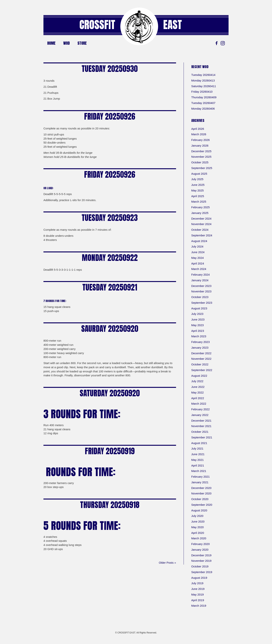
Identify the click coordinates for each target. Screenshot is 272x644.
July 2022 (197, 381)
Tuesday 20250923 (110, 218)
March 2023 (199, 336)
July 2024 (197, 246)
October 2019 (200, 566)
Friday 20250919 (110, 451)
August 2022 (199, 376)
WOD (66, 43)
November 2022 (201, 359)
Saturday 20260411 (204, 86)
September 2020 (202, 505)
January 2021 (200, 482)
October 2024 (200, 230)
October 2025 (200, 162)
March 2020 (199, 538)
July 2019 (197, 583)
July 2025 (197, 179)
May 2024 (198, 258)
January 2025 (200, 213)
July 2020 (197, 516)
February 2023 (201, 342)
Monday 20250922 (110, 258)
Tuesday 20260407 (203, 103)
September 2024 (202, 235)
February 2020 (201, 544)
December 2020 (201, 488)
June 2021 (198, 454)
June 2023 (198, 319)
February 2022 (201, 409)
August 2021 (199, 443)
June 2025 (198, 185)
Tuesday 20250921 (110, 287)
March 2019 (199, 606)
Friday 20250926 (110, 116)
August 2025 (199, 174)
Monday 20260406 (203, 109)
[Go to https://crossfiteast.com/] (139, 26)
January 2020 (200, 550)
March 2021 (199, 471)
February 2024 (201, 275)
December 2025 (201, 151)
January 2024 (200, 280)
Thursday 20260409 (204, 97)
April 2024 (198, 263)
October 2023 (200, 297)
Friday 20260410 (202, 92)
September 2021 (202, 437)
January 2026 (200, 146)
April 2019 (198, 600)
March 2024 (199, 269)
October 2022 (200, 364)
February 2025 (201, 207)
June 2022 (198, 387)
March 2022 (199, 404)
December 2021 (201, 421)
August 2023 (199, 308)
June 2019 (198, 589)
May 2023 (198, 325)
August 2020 (199, 510)
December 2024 (201, 219)
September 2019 (202, 572)
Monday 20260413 (203, 80)
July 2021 (197, 448)
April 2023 (198, 331)
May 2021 (198, 460)
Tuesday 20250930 (110, 69)
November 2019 (201, 561)
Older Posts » (167, 563)
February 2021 (201, 477)
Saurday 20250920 (110, 329)
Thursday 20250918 (110, 505)
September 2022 (202, 370)
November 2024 (201, 224)
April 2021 (198, 465)
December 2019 (201, 555)
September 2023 (202, 303)
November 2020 (201, 493)
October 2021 (200, 432)
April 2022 (198, 398)
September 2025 (202, 168)
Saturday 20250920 (110, 393)
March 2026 (199, 134)
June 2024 (198, 252)
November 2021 (201, 426)
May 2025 (198, 190)
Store (82, 43)
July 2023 (197, 314)
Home (51, 43)
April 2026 (198, 129)
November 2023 (201, 291)
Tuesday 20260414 (203, 75)
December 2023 (201, 286)
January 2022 (200, 415)
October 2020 (200, 499)
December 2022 (201, 353)
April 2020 (198, 533)
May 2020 (198, 527)
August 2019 (199, 578)
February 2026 (201, 140)
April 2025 (198, 196)
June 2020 (198, 521)
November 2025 (201, 157)
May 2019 (198, 594)
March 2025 (199, 202)
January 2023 (200, 348)
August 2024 (199, 241)
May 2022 (198, 392)
